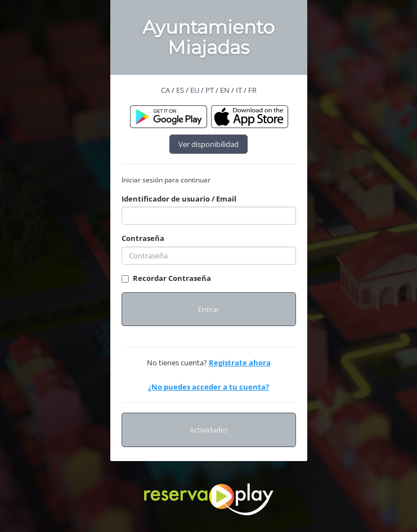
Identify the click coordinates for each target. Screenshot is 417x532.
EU (195, 90)
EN (225, 90)
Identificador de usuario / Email (179, 199)
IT (239, 90)
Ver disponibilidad (208, 144)
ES (180, 90)
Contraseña (143, 238)
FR (252, 90)
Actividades (209, 430)
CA (165, 90)
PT (210, 90)
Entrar (208, 309)
